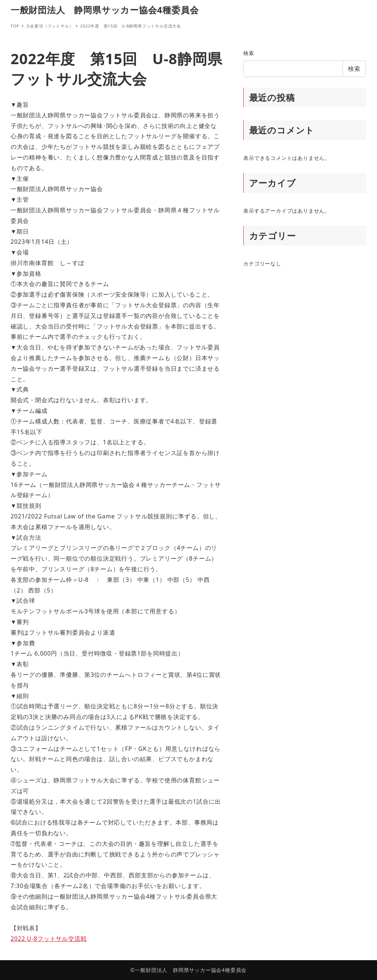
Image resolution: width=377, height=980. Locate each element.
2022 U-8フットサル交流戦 (49, 939)
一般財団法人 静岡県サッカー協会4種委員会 (105, 10)
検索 (249, 53)
